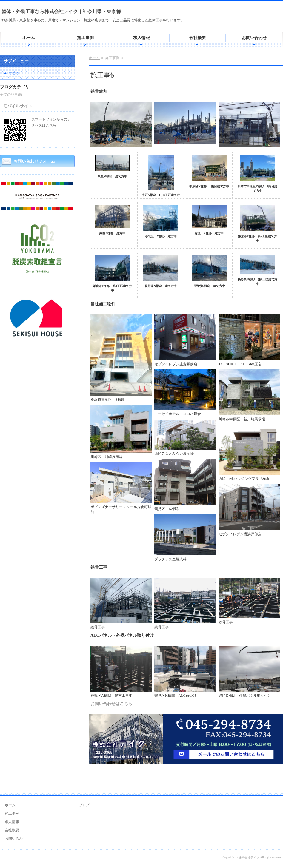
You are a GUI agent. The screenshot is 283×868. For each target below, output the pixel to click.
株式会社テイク (249, 857)
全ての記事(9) (11, 95)
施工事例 (85, 38)
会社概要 (198, 38)
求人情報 (141, 38)
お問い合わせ (254, 38)
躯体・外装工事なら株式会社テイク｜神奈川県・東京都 (61, 11)
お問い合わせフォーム (34, 161)
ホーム (29, 38)
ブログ (14, 73)
